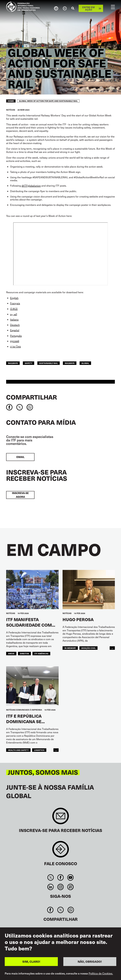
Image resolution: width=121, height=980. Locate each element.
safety (29, 363)
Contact (61, 851)
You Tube (71, 877)
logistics (39, 750)
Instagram (60, 887)
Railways (70, 363)
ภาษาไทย (15, 346)
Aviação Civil (88, 648)
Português (16, 336)
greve (11, 653)
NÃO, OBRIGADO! (90, 961)
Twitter (50, 877)
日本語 (14, 309)
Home (11, 101)
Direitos (24, 653)
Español (15, 330)
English (14, 298)
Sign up (61, 818)
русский (15, 341)
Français (15, 303)
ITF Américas (41, 653)
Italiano (14, 319)
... (112, 648)
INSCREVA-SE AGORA (20, 495)
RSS (71, 887)
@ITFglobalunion (31, 186)
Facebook (60, 877)
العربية (14, 314)
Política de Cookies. (101, 973)
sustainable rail (49, 363)
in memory (70, 648)
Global (85, 363)
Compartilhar (32, 397)
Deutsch (15, 325)
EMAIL (20, 457)
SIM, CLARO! (31, 961)
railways (13, 363)
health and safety (18, 750)
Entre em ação (88, 8)
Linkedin (50, 887)
